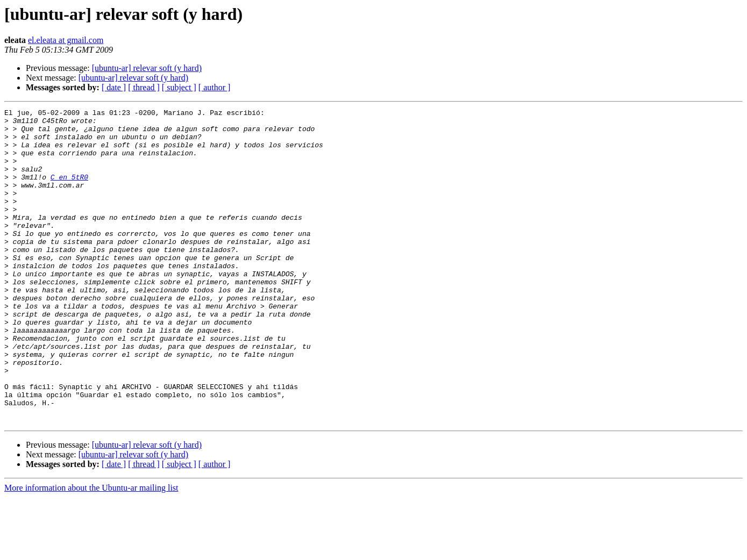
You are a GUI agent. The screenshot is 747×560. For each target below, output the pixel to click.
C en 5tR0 (69, 191)
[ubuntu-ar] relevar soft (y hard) (147, 68)
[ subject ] (179, 87)
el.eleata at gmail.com (66, 40)
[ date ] (114, 87)
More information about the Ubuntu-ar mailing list (91, 551)
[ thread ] (144, 87)
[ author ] (215, 87)
